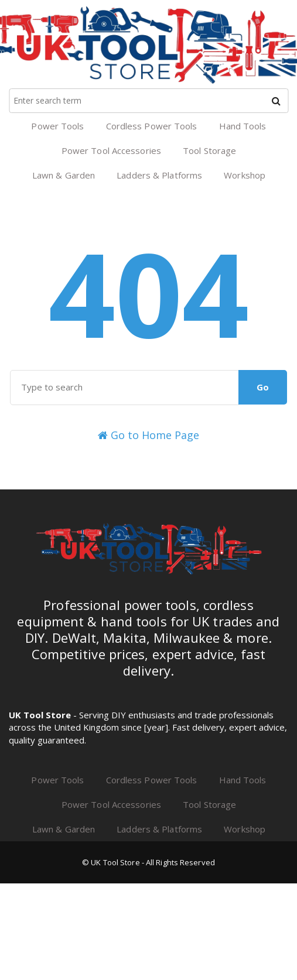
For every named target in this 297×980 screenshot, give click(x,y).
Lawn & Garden (64, 175)
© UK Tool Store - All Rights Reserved (148, 862)
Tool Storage (209, 150)
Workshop (245, 175)
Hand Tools (243, 126)
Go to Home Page (148, 435)
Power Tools (57, 126)
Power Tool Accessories (111, 150)
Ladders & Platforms (159, 175)
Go (263, 387)
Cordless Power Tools (152, 126)
